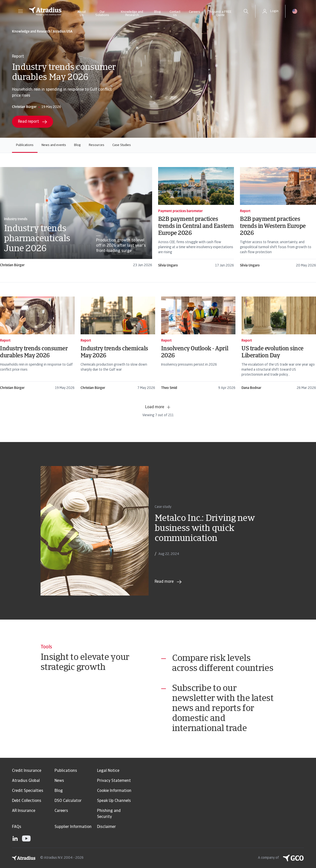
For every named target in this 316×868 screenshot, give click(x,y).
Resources (97, 145)
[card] (76, 218)
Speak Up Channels (114, 801)
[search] (246, 11)
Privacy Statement (114, 781)
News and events (54, 145)
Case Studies (122, 145)
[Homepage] (45, 11)
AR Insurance (24, 811)
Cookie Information (114, 791)
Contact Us (175, 14)
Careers (195, 12)
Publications (25, 145)
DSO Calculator (68, 801)
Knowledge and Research (132, 14)
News (59, 781)
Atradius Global (26, 781)
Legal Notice (108, 771)
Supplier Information (73, 827)
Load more (158, 407)
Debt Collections (27, 801)
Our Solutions (102, 14)
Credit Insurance (27, 771)
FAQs (17, 827)
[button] (21, 11)
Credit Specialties (28, 791)
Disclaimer (106, 827)
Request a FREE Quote (220, 14)
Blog (157, 12)
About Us (82, 14)
